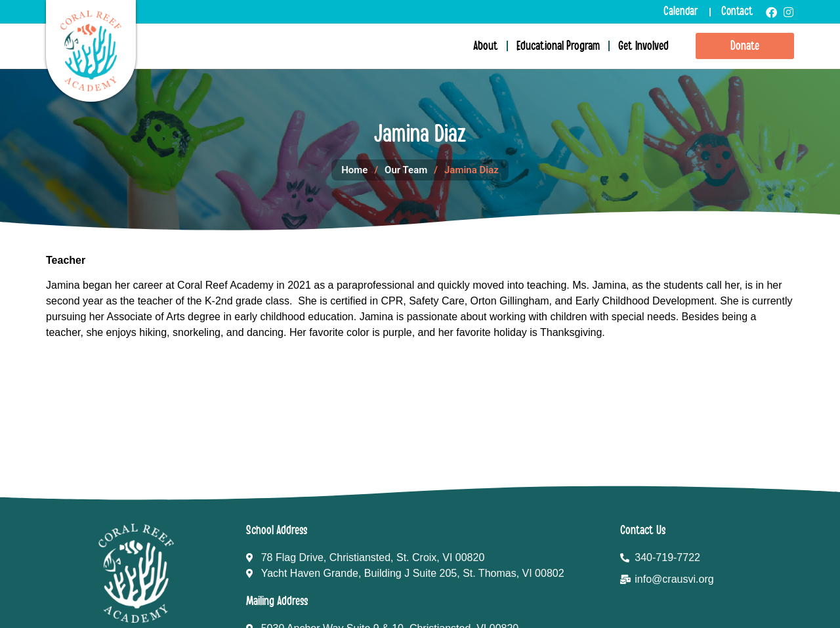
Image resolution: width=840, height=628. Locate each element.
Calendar (681, 11)
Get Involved (643, 46)
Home (354, 170)
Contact (737, 11)
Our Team (406, 170)
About (486, 46)
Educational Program (558, 46)
